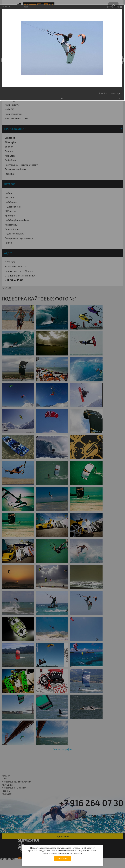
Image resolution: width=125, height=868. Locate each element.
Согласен (62, 859)
